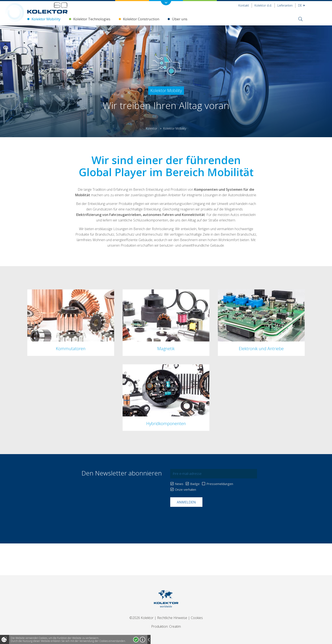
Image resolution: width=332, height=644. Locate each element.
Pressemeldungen (220, 484)
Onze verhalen (185, 490)
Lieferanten (285, 5)
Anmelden (186, 502)
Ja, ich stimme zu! (136, 640)
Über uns (180, 19)
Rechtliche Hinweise (172, 618)
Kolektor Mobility (46, 19)
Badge (195, 484)
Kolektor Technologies (92, 19)
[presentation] (202, 517)
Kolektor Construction (141, 19)
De (301, 5)
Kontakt (244, 5)
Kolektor (152, 128)
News (179, 484)
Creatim (175, 626)
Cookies (197, 618)
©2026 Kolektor (141, 618)
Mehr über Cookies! (142, 640)
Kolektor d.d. (263, 5)
